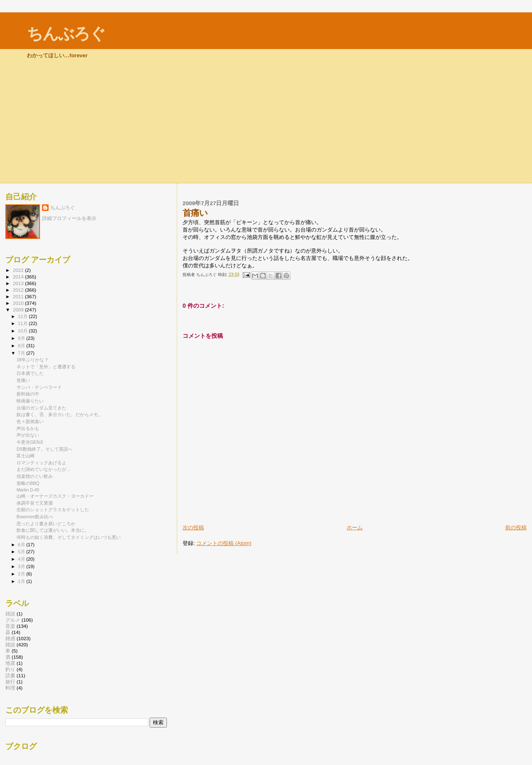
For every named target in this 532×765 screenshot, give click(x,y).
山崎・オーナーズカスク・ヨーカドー (55, 496)
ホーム (355, 528)
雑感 (10, 638)
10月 (23, 331)
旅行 (10, 682)
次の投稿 (193, 528)
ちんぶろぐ (66, 34)
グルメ (13, 620)
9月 (22, 338)
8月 (22, 346)
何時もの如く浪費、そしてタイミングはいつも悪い (69, 537)
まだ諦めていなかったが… (44, 469)
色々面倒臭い (30, 421)
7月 (22, 353)
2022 (19, 270)
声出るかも (28, 428)
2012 (19, 290)
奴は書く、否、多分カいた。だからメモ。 (60, 414)
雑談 (10, 645)
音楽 (10, 626)
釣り (10, 669)
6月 (22, 545)
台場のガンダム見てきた (41, 408)
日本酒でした (30, 373)
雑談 (10, 614)
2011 (19, 296)
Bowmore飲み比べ (35, 517)
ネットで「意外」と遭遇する (46, 367)
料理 (10, 688)
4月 (22, 559)
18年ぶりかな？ (33, 360)
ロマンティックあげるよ (41, 463)
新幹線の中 (28, 394)
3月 (22, 566)
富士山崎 (26, 456)
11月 (23, 323)
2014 (19, 277)
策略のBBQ (28, 483)
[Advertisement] (266, 121)
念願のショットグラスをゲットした (53, 510)
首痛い (23, 380)
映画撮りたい (30, 401)
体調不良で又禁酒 (35, 503)
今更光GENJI (30, 442)
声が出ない (28, 435)
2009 (19, 310)
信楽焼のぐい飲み (35, 476)
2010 (19, 303)
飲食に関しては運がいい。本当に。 (53, 530)
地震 (10, 663)
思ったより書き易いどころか (46, 524)
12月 (23, 316)
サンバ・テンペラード (39, 387)
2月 (22, 574)
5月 (22, 552)
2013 (19, 283)
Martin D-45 (28, 490)
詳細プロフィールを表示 (69, 218)
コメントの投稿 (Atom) (224, 543)
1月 (22, 581)
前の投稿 (516, 528)
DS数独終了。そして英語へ (45, 449)
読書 (10, 675)
